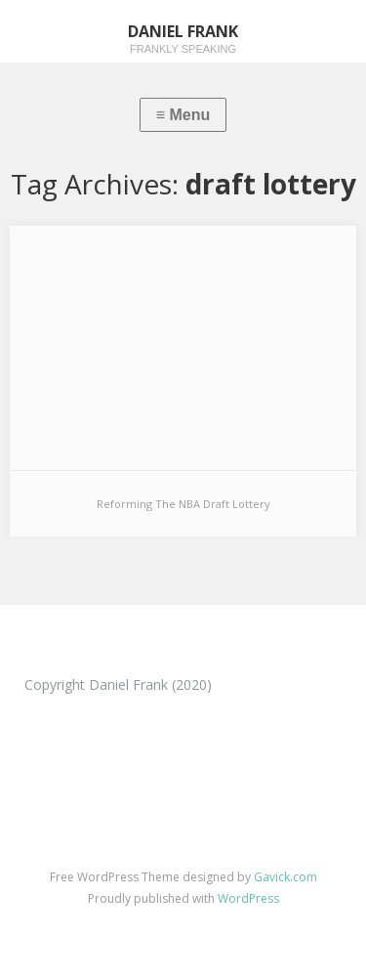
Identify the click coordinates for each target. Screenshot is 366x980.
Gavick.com (285, 877)
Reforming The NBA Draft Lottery (183, 504)
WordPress (248, 898)
